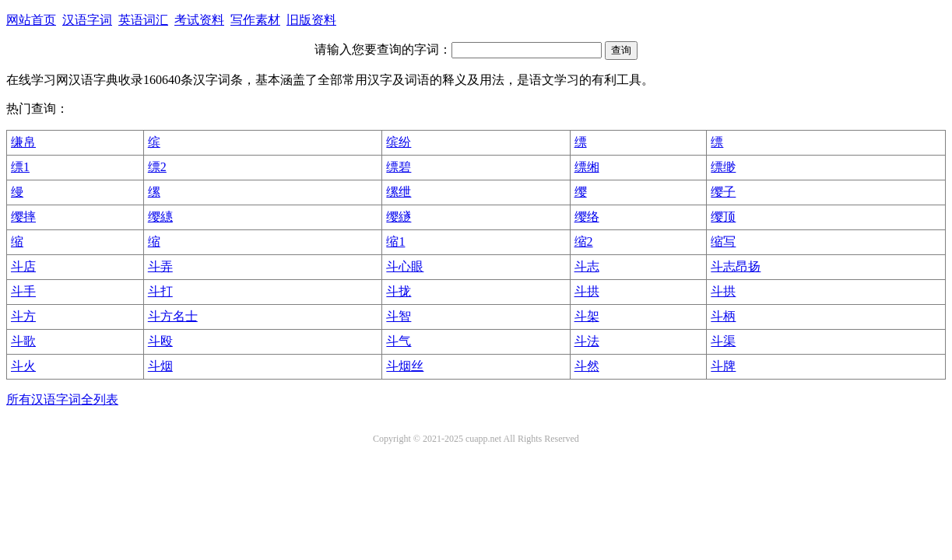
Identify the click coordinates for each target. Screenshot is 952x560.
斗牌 (723, 366)
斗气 (399, 341)
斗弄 (160, 266)
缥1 (20, 167)
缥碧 (399, 167)
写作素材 (255, 20)
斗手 (23, 291)
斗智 (399, 316)
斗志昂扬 (736, 266)
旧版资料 (311, 20)
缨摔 (23, 217)
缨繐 (160, 217)
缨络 (587, 217)
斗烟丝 (405, 366)
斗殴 (160, 341)
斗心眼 (405, 266)
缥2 (157, 167)
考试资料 (199, 20)
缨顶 (723, 217)
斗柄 (723, 316)
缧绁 (399, 192)
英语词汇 (143, 20)
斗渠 (723, 341)
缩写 (723, 241)
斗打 (160, 291)
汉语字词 (87, 20)
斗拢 (399, 291)
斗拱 (587, 291)
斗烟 (160, 366)
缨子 (723, 192)
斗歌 (23, 341)
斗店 (23, 266)
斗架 (587, 316)
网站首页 (31, 20)
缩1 (395, 241)
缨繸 (399, 217)
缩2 (584, 241)
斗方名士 (173, 316)
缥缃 (587, 167)
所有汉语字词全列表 (62, 399)
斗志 (587, 266)
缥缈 (723, 167)
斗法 (587, 341)
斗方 (23, 316)
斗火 (23, 366)
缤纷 (399, 142)
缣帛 (23, 142)
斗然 (587, 366)
